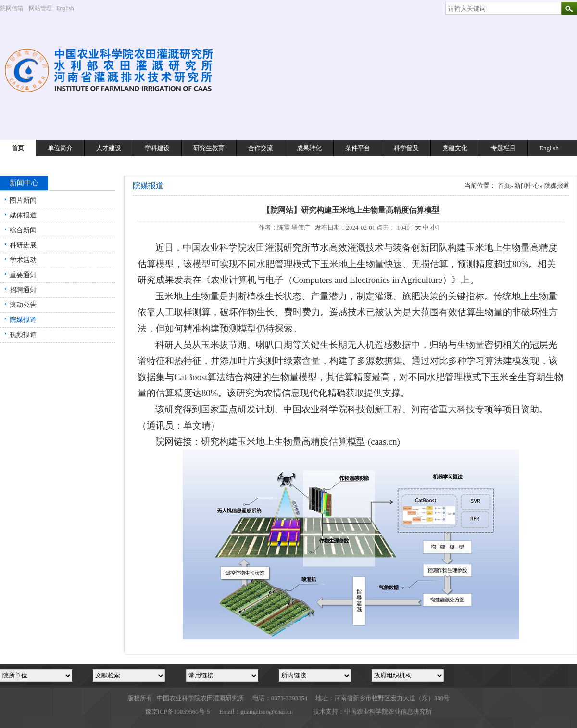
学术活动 (23, 260)
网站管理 (40, 8)
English (69, 8)
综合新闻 (23, 230)
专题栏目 (503, 148)
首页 (18, 148)
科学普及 (406, 148)
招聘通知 (23, 290)
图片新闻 (23, 200)
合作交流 (261, 148)
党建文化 (455, 148)
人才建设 (109, 148)
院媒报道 (23, 320)
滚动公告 (23, 305)
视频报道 (23, 335)
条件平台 (358, 148)
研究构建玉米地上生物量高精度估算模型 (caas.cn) (300, 441)
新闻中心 (527, 185)
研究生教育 (209, 148)
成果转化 (309, 148)
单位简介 (60, 148)
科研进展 (23, 245)
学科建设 (157, 148)
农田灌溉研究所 (279, 248)
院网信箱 (12, 8)
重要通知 (23, 275)
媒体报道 (23, 215)
